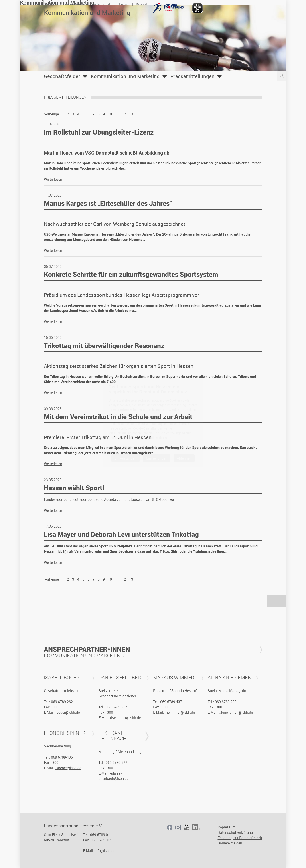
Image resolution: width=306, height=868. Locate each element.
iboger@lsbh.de (68, 712)
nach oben (277, 601)
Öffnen (85, 77)
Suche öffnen (282, 76)
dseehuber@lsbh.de (125, 718)
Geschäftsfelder (101, 4)
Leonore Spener (65, 733)
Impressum (227, 827)
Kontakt (142, 4)
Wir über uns (74, 4)
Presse (124, 4)
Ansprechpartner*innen (87, 649)
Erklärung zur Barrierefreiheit (240, 838)
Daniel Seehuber (120, 678)
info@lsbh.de (105, 851)
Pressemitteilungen (192, 76)
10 (110, 114)
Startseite (51, 4)
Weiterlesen (53, 179)
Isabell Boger (62, 678)
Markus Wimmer (174, 678)
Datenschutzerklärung (235, 832)
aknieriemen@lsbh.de (236, 712)
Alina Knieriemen (230, 678)
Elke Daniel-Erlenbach (114, 736)
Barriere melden (230, 843)
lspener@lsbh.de (68, 768)
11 (117, 114)
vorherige (52, 114)
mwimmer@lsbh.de (180, 712)
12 (124, 114)
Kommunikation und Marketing (125, 76)
